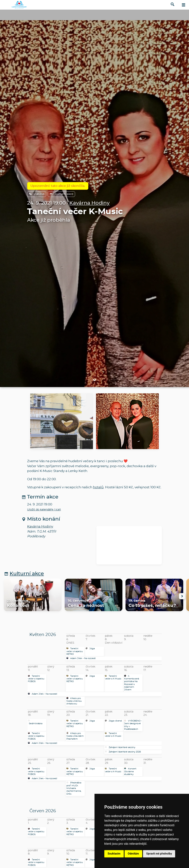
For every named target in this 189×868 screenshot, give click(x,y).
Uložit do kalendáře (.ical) (44, 510)
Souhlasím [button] (114, 854)
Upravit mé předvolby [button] (159, 854)
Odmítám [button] (133, 854)
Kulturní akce (61, 194)
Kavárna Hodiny (89, 203)
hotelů (98, 487)
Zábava (37, 194)
